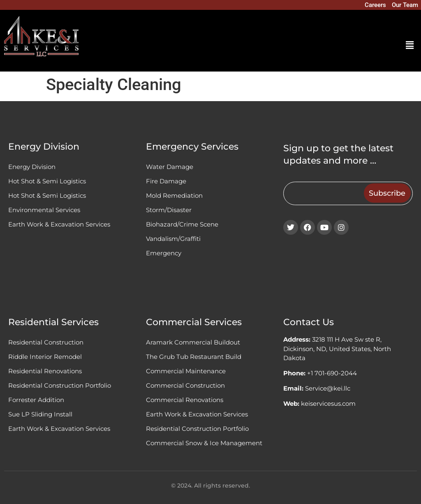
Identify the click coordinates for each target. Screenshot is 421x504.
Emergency (164, 253)
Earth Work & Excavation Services (59, 224)
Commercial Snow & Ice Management (204, 443)
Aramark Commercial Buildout (193, 342)
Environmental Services (44, 210)
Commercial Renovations (185, 400)
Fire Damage (166, 181)
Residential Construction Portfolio (60, 385)
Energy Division (32, 167)
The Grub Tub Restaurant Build (194, 357)
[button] (410, 45)
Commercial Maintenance (186, 371)
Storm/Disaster (169, 210)
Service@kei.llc (328, 388)
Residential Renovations (45, 371)
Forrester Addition (36, 400)
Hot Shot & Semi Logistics (47, 181)
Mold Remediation (174, 195)
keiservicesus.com (328, 403)
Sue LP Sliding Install (40, 414)
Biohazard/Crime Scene (182, 224)
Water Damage (170, 167)
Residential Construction (46, 342)
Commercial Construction (185, 385)
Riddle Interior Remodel (45, 357)
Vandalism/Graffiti (173, 239)
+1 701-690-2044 (332, 373)
